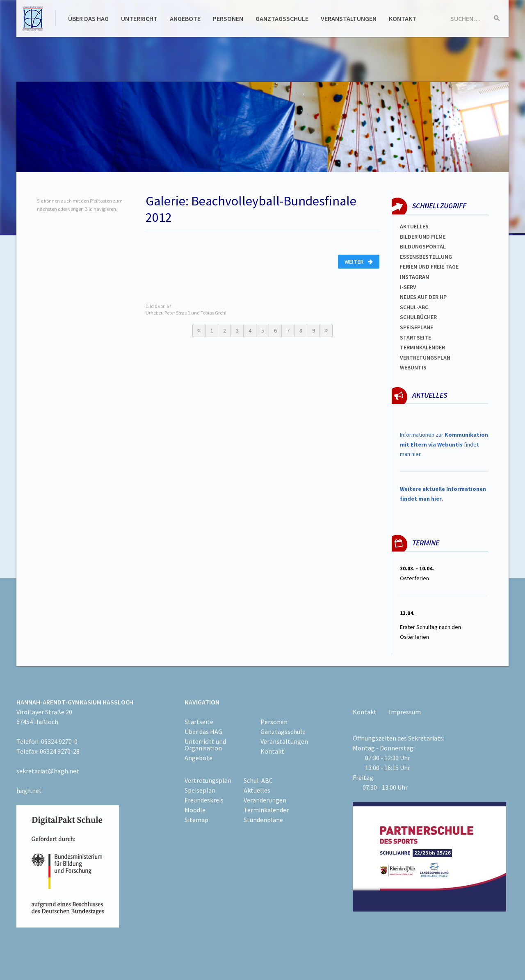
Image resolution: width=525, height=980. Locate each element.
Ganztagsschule (282, 18)
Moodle (195, 810)
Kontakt (403, 18)
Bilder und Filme (423, 237)
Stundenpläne (263, 820)
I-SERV (408, 287)
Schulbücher (418, 317)
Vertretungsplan (425, 358)
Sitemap (196, 820)
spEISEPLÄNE (417, 327)
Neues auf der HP (423, 297)
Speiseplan (200, 790)
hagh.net (29, 791)
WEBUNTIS (413, 367)
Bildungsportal (423, 246)
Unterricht (139, 18)
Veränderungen (265, 800)
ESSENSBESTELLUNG (426, 257)
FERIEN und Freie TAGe (429, 267)
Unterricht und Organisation (205, 745)
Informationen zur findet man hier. (444, 444)
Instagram (415, 277)
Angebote (185, 18)
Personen (228, 18)
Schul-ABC (258, 780)
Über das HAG (88, 18)
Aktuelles (414, 226)
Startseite (415, 337)
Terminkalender (422, 347)
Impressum (405, 712)
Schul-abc (414, 307)
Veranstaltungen (349, 18)
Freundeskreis (204, 800)
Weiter (359, 262)
